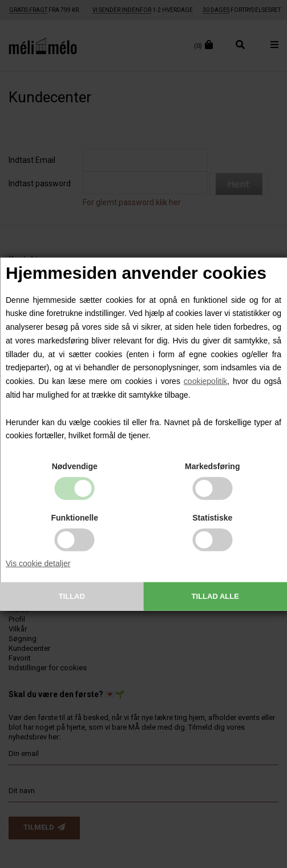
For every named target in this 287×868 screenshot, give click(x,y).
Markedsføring (212, 466)
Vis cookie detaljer (38, 563)
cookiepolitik (205, 381)
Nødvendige (75, 466)
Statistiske (212, 518)
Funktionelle (75, 518)
